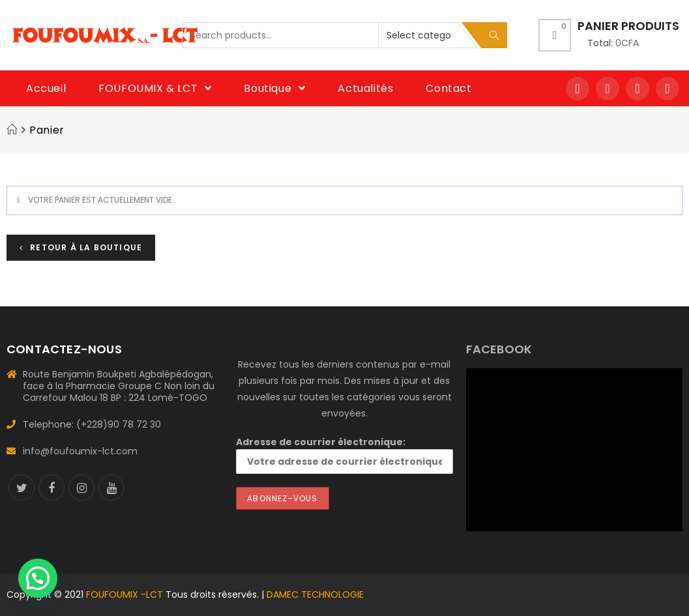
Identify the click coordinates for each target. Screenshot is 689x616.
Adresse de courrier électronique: (344, 455)
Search (494, 35)
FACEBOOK (499, 349)
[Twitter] (22, 488)
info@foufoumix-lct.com (80, 451)
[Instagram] (81, 488)
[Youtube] (111, 488)
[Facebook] (51, 488)
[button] (38, 578)
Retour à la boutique (85, 247)
